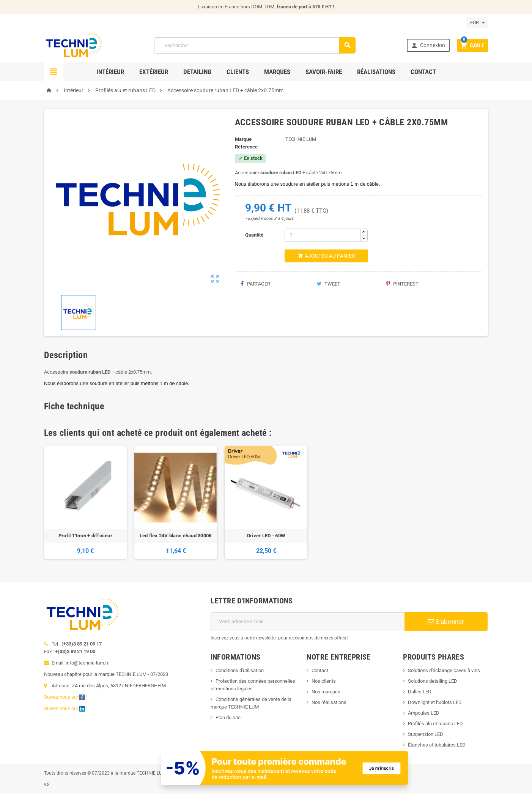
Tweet (328, 284)
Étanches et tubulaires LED (437, 745)
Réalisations (376, 72)
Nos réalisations (329, 702)
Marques (277, 72)
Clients (238, 72)
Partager (255, 284)
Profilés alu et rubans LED (435, 724)
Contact (423, 72)
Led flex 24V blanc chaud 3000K (176, 536)
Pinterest (402, 284)
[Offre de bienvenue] (285, 768)
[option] (85, 503)
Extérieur (154, 72)
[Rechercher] (255, 45)
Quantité (254, 235)
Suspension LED (426, 734)
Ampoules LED (424, 713)
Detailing (197, 72)
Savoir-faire (324, 72)
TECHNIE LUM (301, 139)
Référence (246, 147)
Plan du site (228, 717)
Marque (243, 139)
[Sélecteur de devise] (477, 23)
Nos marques (326, 692)
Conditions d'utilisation (240, 670)
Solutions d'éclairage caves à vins (444, 670)
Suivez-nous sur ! (66, 697)
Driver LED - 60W (266, 536)
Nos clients (324, 681)
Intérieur (110, 72)
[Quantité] (323, 235)
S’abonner (446, 622)
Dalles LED (420, 692)
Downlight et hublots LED (435, 702)
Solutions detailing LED (433, 681)
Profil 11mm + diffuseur (85, 536)
